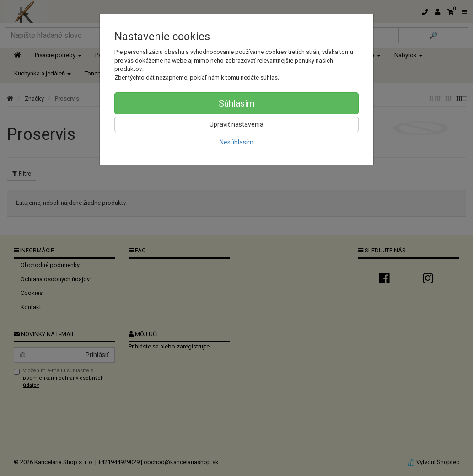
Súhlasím (237, 103)
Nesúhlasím (236, 142)
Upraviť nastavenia (236, 124)
